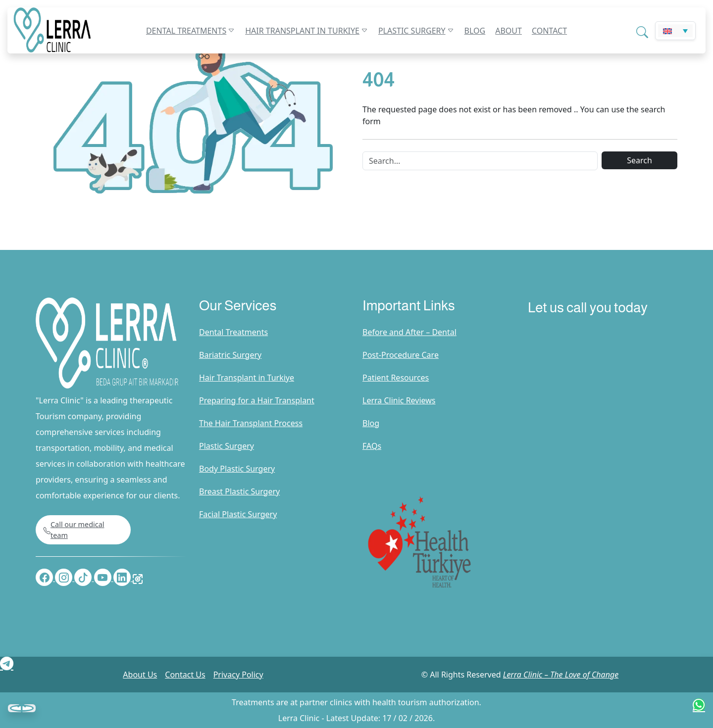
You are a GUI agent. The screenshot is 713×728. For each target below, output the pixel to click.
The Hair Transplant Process (251, 423)
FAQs (372, 446)
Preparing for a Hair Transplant (257, 400)
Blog (475, 31)
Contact (549, 31)
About (509, 31)
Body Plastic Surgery (237, 469)
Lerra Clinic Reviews (399, 400)
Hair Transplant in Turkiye (302, 31)
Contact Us (185, 675)
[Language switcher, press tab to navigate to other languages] (675, 31)
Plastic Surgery (412, 31)
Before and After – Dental (409, 332)
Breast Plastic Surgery (239, 491)
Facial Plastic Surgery (238, 514)
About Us (140, 675)
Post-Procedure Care (401, 355)
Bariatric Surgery (230, 355)
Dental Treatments (186, 31)
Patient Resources (396, 378)
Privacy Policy (238, 675)
